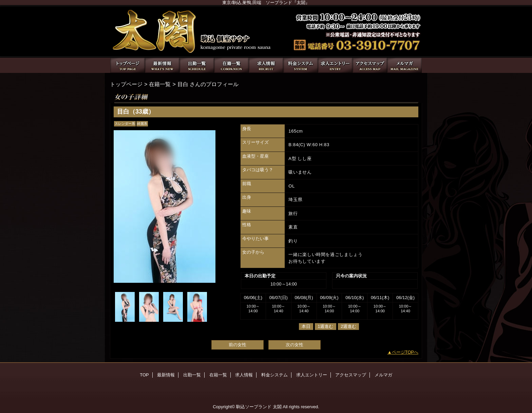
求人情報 (266, 65)
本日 (306, 326)
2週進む (348, 326)
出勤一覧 (197, 65)
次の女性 (294, 345)
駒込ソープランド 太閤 (259, 407)
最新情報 (162, 65)
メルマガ (404, 65)
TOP (128, 65)
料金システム (301, 65)
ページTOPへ (405, 352)
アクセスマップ (370, 65)
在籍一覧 (231, 65)
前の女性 (237, 345)
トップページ (126, 84)
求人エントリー (335, 65)
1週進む (325, 326)
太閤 (266, 31)
